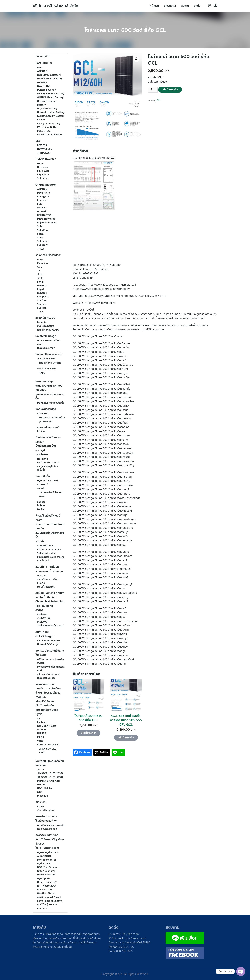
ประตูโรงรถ (42, 454)
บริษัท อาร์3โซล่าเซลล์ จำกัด (56, 6)
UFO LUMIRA (44, 788)
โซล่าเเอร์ (40, 802)
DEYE (40, 164)
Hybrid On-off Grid (48, 481)
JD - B (41, 770)
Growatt (42, 208)
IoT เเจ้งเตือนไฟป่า (47, 886)
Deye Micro (43, 193)
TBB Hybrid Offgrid (50, 363)
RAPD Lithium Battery (50, 135)
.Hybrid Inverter (46, 359)
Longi (40, 282)
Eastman (42, 722)
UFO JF (41, 785)
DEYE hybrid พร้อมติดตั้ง (51, 403)
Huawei (41, 212)
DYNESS (42, 83)
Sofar (40, 226)
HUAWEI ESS (45, 149)
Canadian (42, 263)
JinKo (40, 278)
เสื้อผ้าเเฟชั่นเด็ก (45, 705)
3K (39, 718)
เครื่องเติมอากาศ (45, 684)
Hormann (42, 459)
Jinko (40, 274)
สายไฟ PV (42, 614)
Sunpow (42, 304)
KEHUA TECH (45, 215)
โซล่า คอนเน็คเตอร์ (46, 678)
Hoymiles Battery (47, 109)
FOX (39, 204)
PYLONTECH (44, 131)
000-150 (42, 576)
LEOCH (41, 120)
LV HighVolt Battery (49, 124)
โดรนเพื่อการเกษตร (46, 816)
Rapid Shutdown (47, 223)
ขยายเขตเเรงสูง (44, 381)
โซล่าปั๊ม (41, 506)
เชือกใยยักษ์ (43, 561)
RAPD (42, 373)
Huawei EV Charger (48, 644)
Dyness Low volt (47, 90)
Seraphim (43, 297)
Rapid (40, 289)
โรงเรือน (41, 509)
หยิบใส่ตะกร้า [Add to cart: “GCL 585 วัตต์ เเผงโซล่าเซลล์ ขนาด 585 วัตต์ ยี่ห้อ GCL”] (126, 737)
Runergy (42, 293)
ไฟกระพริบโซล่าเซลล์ (47, 835)
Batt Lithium (44, 63)
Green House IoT (47, 882)
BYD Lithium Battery (49, 75)
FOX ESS (42, 145)
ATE (39, 68)
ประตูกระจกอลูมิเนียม (47, 466)
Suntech (42, 308)
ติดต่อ (197, 6)
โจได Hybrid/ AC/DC (48, 330)
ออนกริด (41, 488)
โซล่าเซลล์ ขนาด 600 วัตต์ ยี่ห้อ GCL (125, 30)
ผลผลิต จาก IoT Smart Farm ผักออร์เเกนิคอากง (49, 899)
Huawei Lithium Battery (51, 112)
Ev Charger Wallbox (49, 641)
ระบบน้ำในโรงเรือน (46, 587)
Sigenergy (43, 175)
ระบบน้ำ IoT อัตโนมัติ (47, 567)
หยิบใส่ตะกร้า (170, 90)
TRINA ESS (43, 153)
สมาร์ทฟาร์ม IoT (45, 485)
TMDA (41, 249)
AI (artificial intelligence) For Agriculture (47, 860)
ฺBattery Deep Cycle (48, 745)
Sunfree (42, 301)
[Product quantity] (153, 90)
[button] (136, 59)
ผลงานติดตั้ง (43, 476)
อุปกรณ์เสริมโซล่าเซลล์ (48, 674)
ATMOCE (42, 71)
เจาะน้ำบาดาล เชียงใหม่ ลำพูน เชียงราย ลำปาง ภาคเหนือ (48, 693)
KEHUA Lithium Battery (51, 116)
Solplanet (43, 178)
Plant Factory (45, 890)
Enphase (42, 200)
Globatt (42, 730)
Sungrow (42, 245)
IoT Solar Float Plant (49, 549)
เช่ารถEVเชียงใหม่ (45, 701)
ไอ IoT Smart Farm (47, 848)
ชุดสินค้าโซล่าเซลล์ (46, 409)
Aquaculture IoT (46, 546)
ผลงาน (185, 6)
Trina (40, 312)
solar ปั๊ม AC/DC (45, 318)
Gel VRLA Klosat (47, 726)
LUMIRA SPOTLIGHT (49, 781)
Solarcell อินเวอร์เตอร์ (48, 354)
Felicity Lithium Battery (51, 94)
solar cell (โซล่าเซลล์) (48, 255)
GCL (159, 101)
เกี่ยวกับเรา (170, 6)
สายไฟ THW (43, 618)
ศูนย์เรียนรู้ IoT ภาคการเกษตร (47, 906)
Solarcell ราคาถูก (46, 336)
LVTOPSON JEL (47, 749)
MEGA (41, 737)
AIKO (40, 260)
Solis (40, 238)
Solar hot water (46, 553)
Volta (40, 741)
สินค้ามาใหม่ (42, 632)
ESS (38, 141)
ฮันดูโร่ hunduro (46, 326)
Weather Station (47, 893)
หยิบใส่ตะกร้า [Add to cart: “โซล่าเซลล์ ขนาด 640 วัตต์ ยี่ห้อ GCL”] (89, 733)
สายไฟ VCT (43, 622)
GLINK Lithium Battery (50, 97)
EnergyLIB (43, 197)
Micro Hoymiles (46, 219)
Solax (40, 234)
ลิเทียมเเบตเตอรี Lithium (50, 593)
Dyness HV (43, 86)
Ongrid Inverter (46, 185)
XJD (39, 792)
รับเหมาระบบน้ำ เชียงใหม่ (49, 571)
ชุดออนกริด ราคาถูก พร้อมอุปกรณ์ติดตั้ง (52, 420)
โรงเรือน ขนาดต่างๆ (46, 821)
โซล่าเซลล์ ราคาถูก (46, 348)
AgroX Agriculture (48, 852)
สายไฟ (39, 610)
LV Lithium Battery (48, 127)
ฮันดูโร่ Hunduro (46, 810)
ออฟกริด (41, 502)
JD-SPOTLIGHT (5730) (50, 777)
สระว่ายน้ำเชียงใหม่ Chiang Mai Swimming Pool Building (50, 602)
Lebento (42, 322)
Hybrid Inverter (46, 159)
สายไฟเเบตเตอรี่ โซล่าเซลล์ (50, 626)
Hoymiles (42, 167)
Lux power (43, 171)
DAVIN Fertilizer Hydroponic (46, 876)
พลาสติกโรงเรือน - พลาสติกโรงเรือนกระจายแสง (51, 827)
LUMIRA (42, 286)
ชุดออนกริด (43, 414)
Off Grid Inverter (47, 369)
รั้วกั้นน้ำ (41, 470)
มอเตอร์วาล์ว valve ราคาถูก (51, 557)
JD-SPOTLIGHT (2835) (50, 773)
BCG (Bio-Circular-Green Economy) (48, 869)
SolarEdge (43, 230)
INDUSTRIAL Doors (48, 463)
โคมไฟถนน (42, 796)
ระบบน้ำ (40, 541)
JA (39, 271)
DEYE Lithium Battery (50, 79)
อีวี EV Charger (44, 636)
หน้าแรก (154, 6)
